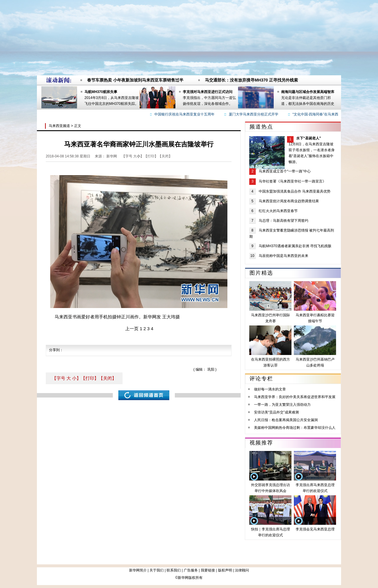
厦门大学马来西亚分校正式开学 (254, 114)
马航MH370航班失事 (101, 92)
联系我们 (174, 570)
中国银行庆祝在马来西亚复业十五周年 (185, 114)
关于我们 (157, 570)
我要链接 (208, 570)
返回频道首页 (144, 395)
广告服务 (191, 570)
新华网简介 (138, 570)
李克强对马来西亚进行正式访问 (208, 92)
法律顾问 (242, 570)
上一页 (132, 329)
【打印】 (90, 378)
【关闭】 (107, 378)
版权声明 (225, 570)
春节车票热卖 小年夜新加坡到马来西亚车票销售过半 (135, 80)
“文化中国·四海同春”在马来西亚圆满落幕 (325, 114)
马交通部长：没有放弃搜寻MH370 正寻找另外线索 (251, 80)
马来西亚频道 (59, 126)
